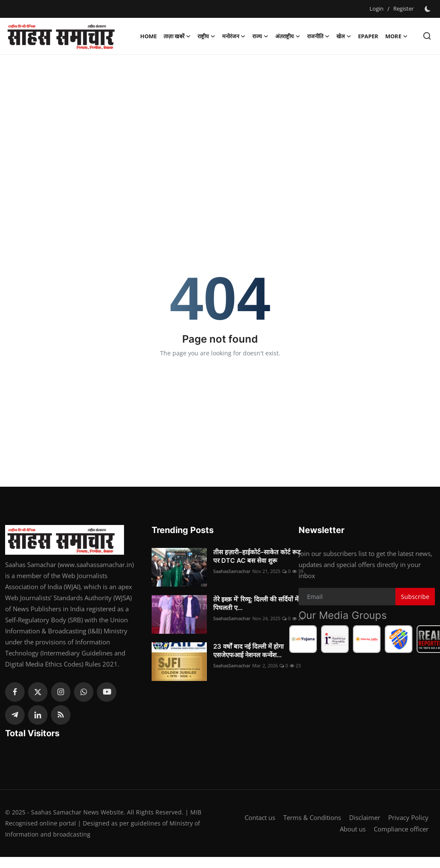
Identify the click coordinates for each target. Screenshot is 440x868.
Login (377, 9)
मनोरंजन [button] (234, 36)
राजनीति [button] (318, 36)
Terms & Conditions (312, 818)
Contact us (260, 818)
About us (353, 829)
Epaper (368, 36)
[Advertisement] (220, 123)
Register (403, 9)
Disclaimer (365, 818)
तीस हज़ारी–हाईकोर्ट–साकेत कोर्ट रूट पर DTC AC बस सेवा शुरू (257, 556)
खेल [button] (344, 36)
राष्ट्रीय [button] (206, 36)
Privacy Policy (408, 818)
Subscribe (415, 597)
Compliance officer (401, 829)
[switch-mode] (429, 9)
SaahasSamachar (232, 571)
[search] (427, 36)
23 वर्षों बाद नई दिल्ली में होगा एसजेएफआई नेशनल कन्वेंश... (248, 651)
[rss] (61, 715)
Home (148, 36)
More (396, 36)
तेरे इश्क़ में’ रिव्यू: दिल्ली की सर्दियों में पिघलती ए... (256, 603)
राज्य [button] (260, 36)
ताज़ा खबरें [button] (177, 36)
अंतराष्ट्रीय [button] (288, 36)
